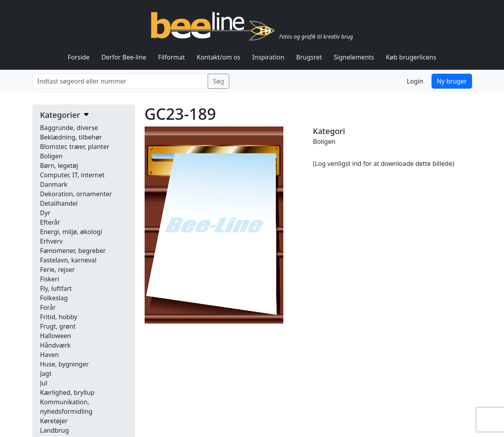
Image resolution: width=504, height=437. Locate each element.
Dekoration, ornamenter (76, 194)
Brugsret (309, 57)
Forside (79, 57)
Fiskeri (50, 279)
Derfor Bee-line (124, 57)
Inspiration (268, 57)
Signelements (354, 57)
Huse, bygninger (65, 364)
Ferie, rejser (58, 270)
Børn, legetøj (59, 166)
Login (415, 81)
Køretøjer (54, 421)
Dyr (45, 213)
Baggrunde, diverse (69, 128)
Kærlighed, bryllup (67, 392)
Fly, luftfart (56, 288)
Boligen (51, 156)
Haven (50, 355)
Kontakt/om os (219, 57)
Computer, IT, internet (73, 175)
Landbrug (55, 430)
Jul (44, 383)
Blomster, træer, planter (75, 147)
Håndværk (56, 345)
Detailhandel (59, 203)
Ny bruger (452, 81)
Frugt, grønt (58, 326)
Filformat (171, 57)
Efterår (50, 222)
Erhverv (51, 241)
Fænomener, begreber (73, 251)
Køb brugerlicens (411, 57)
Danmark (54, 184)
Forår (48, 307)
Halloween (56, 336)
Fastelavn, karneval (68, 260)
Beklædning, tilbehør (71, 137)
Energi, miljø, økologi (71, 232)
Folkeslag (54, 298)
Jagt (46, 374)
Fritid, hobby (59, 317)
